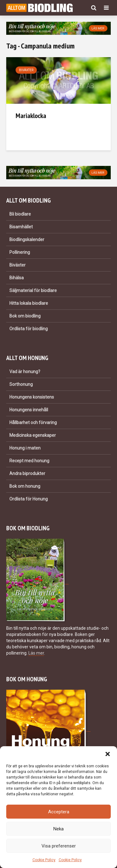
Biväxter (26, 70)
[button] (108, 754)
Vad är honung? (25, 372)
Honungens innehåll (29, 410)
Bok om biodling (25, 316)
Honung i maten (25, 448)
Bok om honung (25, 486)
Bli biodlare (20, 214)
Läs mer (36, 653)
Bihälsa (17, 278)
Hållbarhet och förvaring (33, 423)
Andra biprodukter (27, 473)
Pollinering (20, 252)
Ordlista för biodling (29, 329)
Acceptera (59, 812)
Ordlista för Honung (29, 499)
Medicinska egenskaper (33, 435)
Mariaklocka (31, 116)
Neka (58, 829)
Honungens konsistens (32, 397)
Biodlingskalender (27, 240)
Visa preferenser (59, 846)
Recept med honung (29, 461)
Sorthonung (21, 384)
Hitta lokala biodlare (29, 303)
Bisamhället (21, 227)
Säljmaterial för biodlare (33, 290)
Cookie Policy (44, 860)
